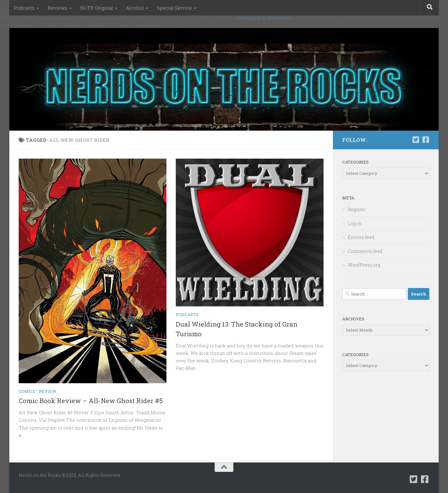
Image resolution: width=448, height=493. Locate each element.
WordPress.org (364, 265)
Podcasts (24, 8)
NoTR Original (97, 8)
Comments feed (365, 251)
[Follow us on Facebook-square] (426, 140)
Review (48, 391)
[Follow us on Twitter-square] (416, 140)
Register (357, 209)
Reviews (57, 8)
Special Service (174, 8)
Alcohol (135, 8)
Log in (355, 223)
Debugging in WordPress (264, 17)
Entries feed (361, 237)
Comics (27, 391)
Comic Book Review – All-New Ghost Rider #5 (91, 401)
